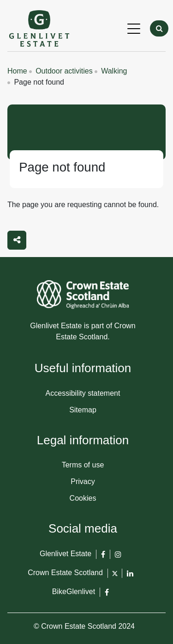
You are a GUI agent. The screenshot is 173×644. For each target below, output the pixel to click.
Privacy (83, 481)
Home (17, 71)
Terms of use (83, 465)
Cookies (83, 498)
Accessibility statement (83, 393)
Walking (114, 71)
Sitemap (83, 410)
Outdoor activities (64, 71)
